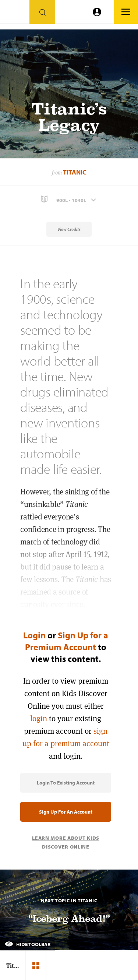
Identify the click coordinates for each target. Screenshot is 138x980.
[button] (69, 199)
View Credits (69, 229)
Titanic (75, 172)
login (39, 718)
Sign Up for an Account (66, 812)
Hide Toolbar (28, 944)
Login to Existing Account (66, 783)
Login (34, 635)
